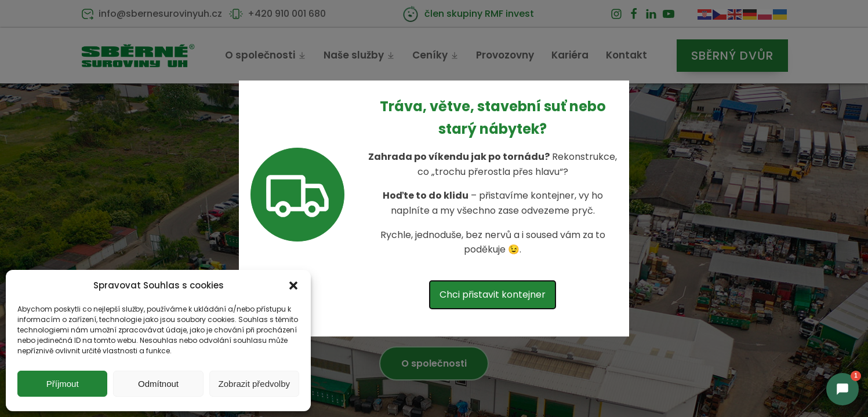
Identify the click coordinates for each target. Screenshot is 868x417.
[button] (293, 286)
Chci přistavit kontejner (493, 295)
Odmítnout (158, 384)
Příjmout (63, 384)
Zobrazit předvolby (254, 384)
